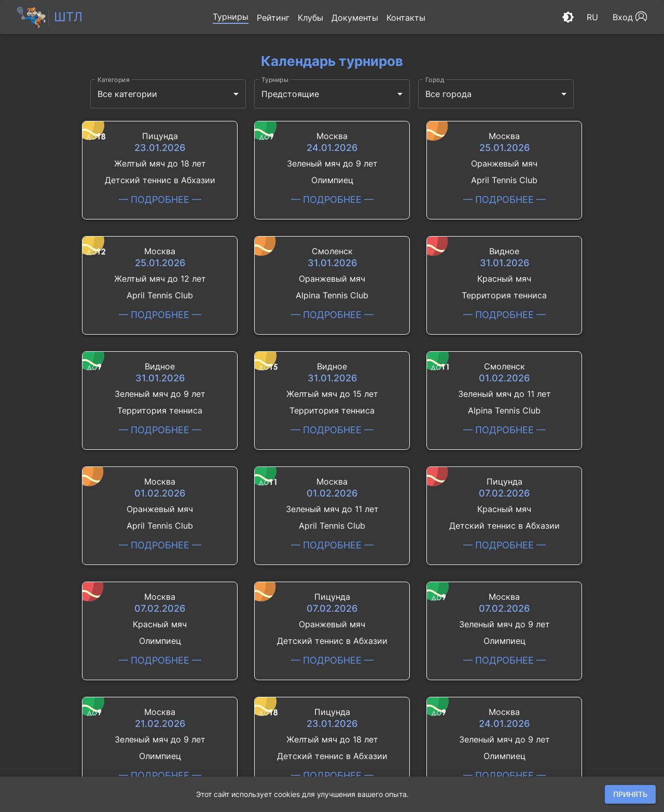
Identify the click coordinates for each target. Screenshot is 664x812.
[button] (231, 17)
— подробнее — (160, 199)
